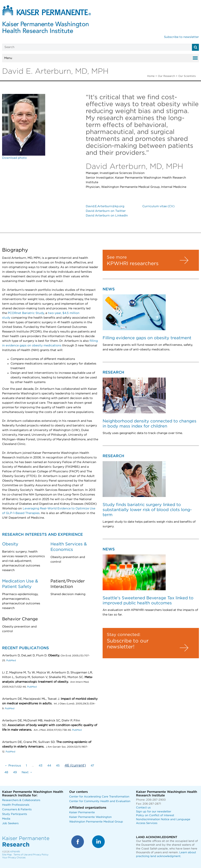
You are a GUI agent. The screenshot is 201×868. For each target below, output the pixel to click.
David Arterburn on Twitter (106, 211)
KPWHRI (15, 852)
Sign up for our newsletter (154, 812)
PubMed (11, 660)
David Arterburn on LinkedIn (107, 216)
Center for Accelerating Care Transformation (99, 797)
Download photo (14, 158)
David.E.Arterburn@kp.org (105, 206)
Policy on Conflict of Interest (155, 815)
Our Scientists (187, 76)
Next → (27, 772)
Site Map (7, 855)
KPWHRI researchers (133, 264)
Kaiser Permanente (82, 813)
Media (6, 819)
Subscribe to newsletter (181, 37)
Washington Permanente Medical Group (96, 822)
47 (92, 766)
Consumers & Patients (17, 810)
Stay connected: (124, 635)
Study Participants (15, 814)
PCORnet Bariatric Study (26, 313)
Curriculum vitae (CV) (158, 206)
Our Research (166, 76)
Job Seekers (10, 823)
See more (117, 257)
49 (15, 772)
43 (41, 766)
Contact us (143, 808)
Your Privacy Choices (14, 858)
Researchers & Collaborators (21, 800)
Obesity (10, 544)
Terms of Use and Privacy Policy (31, 855)
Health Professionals (16, 805)
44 (49, 766)
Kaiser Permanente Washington (90, 817)
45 (58, 766)
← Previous (13, 766)
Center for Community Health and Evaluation (100, 801)
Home (151, 76)
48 (6, 772)
